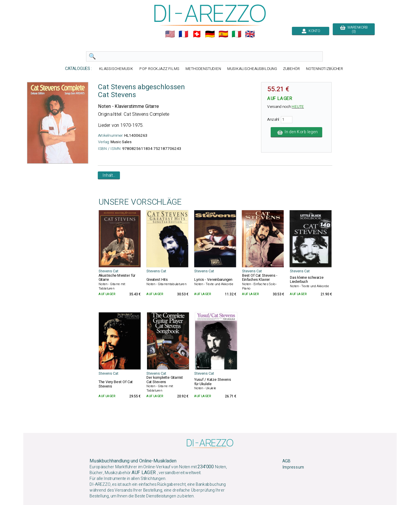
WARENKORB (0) (354, 29)
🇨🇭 (197, 34)
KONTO (311, 31)
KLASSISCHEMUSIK (116, 69)
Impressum (293, 467)
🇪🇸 (223, 34)
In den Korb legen (296, 132)
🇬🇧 (250, 34)
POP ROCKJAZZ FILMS (159, 69)
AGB (286, 461)
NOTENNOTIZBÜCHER (325, 69)
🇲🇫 (183, 34)
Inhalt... (109, 175)
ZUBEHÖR (291, 69)
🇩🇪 (210, 34)
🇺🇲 (170, 34)
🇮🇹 (237, 34)
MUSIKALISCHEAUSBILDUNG (252, 69)
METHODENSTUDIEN (203, 69)
